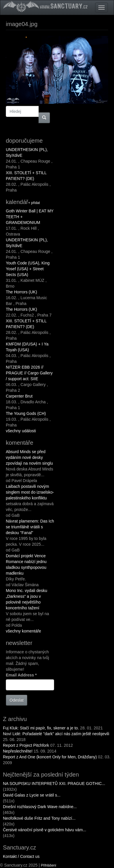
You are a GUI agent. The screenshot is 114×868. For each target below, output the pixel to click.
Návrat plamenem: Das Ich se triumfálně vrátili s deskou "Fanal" (30, 527)
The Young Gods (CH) (26, 413)
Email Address (21, 675)
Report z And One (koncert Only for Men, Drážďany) (50, 757)
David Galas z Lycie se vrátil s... (32, 795)
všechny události (21, 431)
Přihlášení (49, 865)
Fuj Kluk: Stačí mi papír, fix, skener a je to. (41, 728)
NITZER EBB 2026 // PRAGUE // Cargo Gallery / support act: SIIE (29, 373)
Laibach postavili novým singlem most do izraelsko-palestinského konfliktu (30, 492)
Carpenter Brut (19, 396)
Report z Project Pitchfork (26, 745)
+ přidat (34, 203)
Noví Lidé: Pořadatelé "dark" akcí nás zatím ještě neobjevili (56, 734)
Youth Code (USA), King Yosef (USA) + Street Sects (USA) (28, 269)
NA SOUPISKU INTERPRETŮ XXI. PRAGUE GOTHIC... (54, 784)
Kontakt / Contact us (21, 856)
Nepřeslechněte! (18, 751)
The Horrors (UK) (21, 292)
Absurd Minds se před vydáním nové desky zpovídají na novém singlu (29, 457)
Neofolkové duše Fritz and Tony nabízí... (39, 818)
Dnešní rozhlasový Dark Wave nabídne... (40, 807)
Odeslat (17, 700)
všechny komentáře (23, 631)
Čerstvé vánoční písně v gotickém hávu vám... (44, 830)
